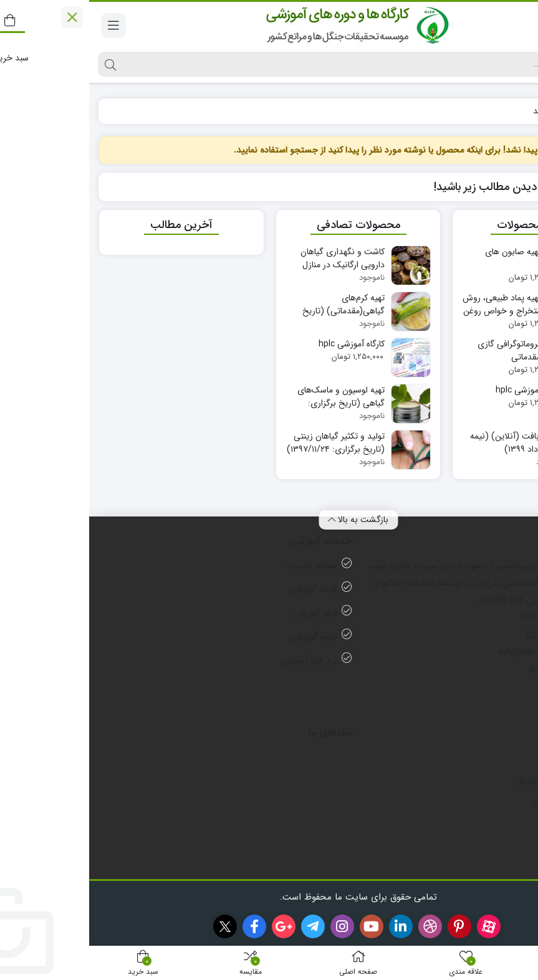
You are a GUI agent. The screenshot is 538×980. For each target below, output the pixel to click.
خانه (515, 111)
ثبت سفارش (486, 757)
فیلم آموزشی (226, 613)
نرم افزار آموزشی (220, 660)
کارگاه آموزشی (224, 589)
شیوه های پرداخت (476, 804)
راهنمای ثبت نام (480, 852)
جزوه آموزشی (225, 637)
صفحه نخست (223, 566)
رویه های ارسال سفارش (467, 781)
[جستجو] (280, 64)
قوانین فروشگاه (482, 828)
